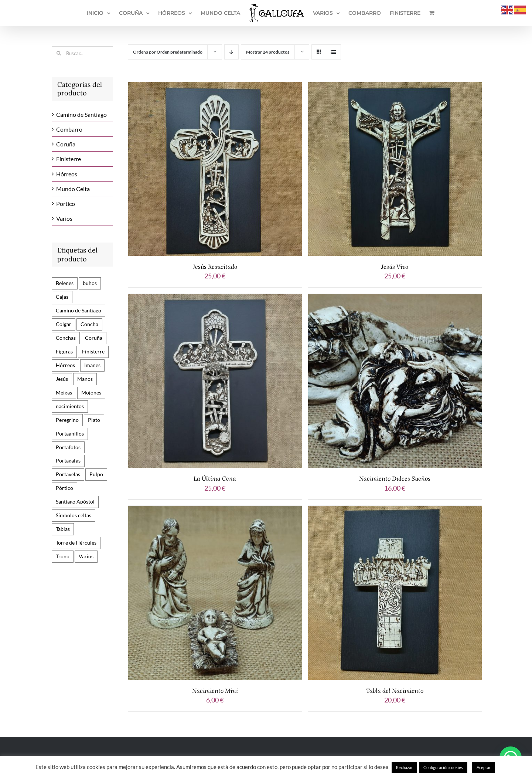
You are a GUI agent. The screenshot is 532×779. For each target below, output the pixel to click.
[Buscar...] (82, 53)
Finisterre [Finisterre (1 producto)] (93, 351)
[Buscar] (59, 53)
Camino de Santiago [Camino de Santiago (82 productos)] (79, 310)
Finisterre (69, 159)
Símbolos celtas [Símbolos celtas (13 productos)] (74, 515)
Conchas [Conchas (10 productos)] (66, 338)
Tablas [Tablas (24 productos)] (63, 529)
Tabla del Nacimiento (395, 691)
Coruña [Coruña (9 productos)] (94, 338)
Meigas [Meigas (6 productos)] (64, 392)
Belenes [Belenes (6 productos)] (65, 283)
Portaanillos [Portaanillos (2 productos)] (70, 433)
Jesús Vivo (395, 267)
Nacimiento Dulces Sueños (395, 478)
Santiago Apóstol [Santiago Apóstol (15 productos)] (75, 502)
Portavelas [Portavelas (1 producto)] (68, 474)
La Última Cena (215, 478)
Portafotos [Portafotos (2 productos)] (68, 447)
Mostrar (268, 52)
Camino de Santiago (81, 114)
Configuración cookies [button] (443, 767)
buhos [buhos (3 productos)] (90, 283)
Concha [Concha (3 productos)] (89, 324)
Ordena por (168, 52)
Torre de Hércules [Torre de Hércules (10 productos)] (76, 543)
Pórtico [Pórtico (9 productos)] (64, 488)
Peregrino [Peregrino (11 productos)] (67, 420)
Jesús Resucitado (215, 267)
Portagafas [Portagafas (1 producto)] (68, 460)
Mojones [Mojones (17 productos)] (91, 392)
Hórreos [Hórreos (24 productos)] (65, 365)
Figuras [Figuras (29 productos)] (64, 351)
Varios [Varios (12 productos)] (86, 556)
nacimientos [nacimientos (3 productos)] (70, 406)
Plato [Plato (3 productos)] (94, 420)
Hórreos (67, 174)
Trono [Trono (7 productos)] (63, 556)
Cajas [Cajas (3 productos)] (62, 297)
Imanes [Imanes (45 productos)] (92, 365)
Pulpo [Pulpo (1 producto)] (96, 474)
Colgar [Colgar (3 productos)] (64, 324)
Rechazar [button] (404, 767)
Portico (66, 204)
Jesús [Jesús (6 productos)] (62, 379)
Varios (64, 218)
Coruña (66, 144)
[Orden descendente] (231, 52)
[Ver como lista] (333, 52)
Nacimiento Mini (215, 691)
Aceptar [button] (484, 767)
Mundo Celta (73, 189)
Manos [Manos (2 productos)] (85, 379)
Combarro (69, 129)
